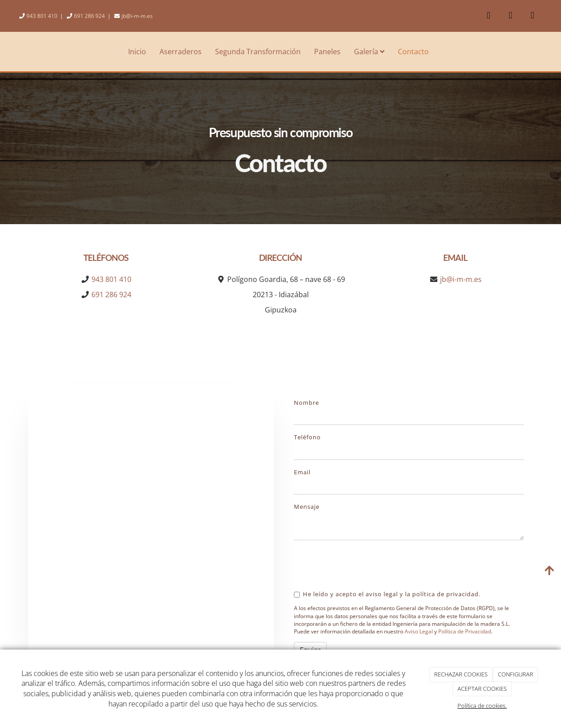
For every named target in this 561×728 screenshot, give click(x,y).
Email (302, 472)
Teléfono (307, 437)
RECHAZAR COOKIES (461, 674)
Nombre (306, 403)
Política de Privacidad (465, 631)
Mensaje (307, 507)
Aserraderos (181, 52)
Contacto (413, 52)
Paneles (327, 52)
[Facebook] (488, 16)
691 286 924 (89, 16)
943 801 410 (42, 16)
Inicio (137, 52)
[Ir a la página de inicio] (4, 52)
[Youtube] (510, 16)
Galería (369, 52)
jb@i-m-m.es (137, 16)
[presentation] (362, 564)
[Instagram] (532, 16)
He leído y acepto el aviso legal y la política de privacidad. (387, 594)
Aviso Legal (419, 631)
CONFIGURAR (516, 674)
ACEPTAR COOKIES (482, 689)
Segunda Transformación (258, 52)
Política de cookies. (482, 706)
